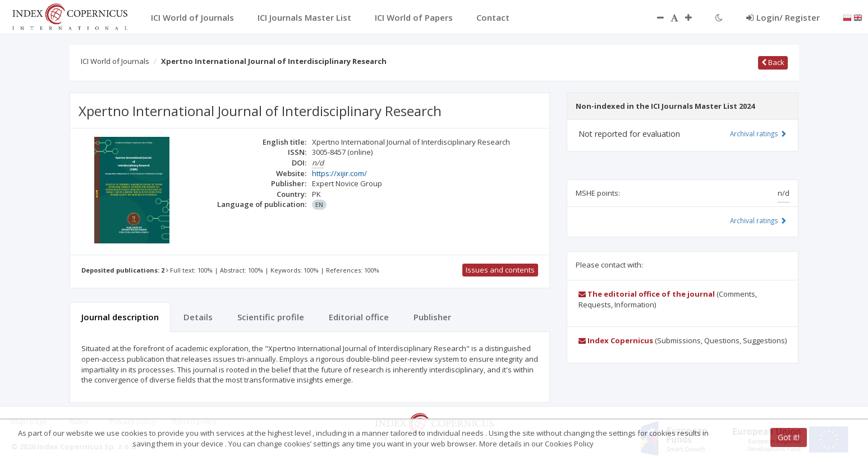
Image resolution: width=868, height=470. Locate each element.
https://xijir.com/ (339, 173)
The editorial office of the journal (647, 294)
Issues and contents (500, 270)
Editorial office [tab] (359, 317)
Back (773, 62)
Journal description (120, 317)
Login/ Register (783, 17)
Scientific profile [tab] (271, 317)
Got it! (789, 437)
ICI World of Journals (115, 61)
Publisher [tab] (432, 317)
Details (198, 317)
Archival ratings (758, 133)
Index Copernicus (616, 340)
